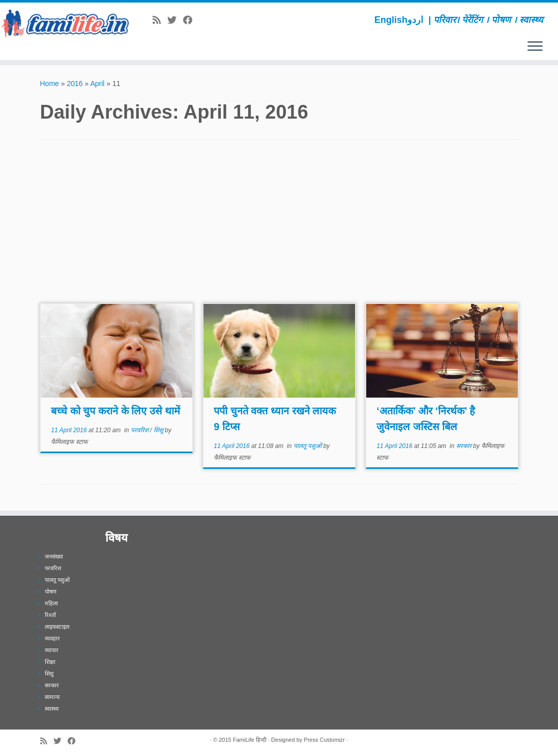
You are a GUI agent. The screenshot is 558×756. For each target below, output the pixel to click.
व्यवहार (52, 638)
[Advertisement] (279, 227)
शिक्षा (50, 662)
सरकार (465, 446)
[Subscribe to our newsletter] (202, 20)
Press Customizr (324, 740)
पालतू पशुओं (309, 446)
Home (50, 83)
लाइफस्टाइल (57, 627)
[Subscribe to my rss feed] (160, 20)
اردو (415, 20)
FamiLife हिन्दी (250, 740)
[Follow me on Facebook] (191, 20)
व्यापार (52, 650)
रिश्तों (50, 615)
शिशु (159, 430)
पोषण (51, 592)
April (97, 83)
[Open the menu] (535, 47)
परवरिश (140, 430)
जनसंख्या (54, 556)
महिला (51, 603)
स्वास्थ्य (52, 709)
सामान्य (52, 697)
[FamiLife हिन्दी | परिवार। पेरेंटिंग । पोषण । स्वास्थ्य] (65, 23)
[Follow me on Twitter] (175, 20)
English (391, 20)
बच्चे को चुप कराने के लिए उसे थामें (115, 411)
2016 (75, 83)
